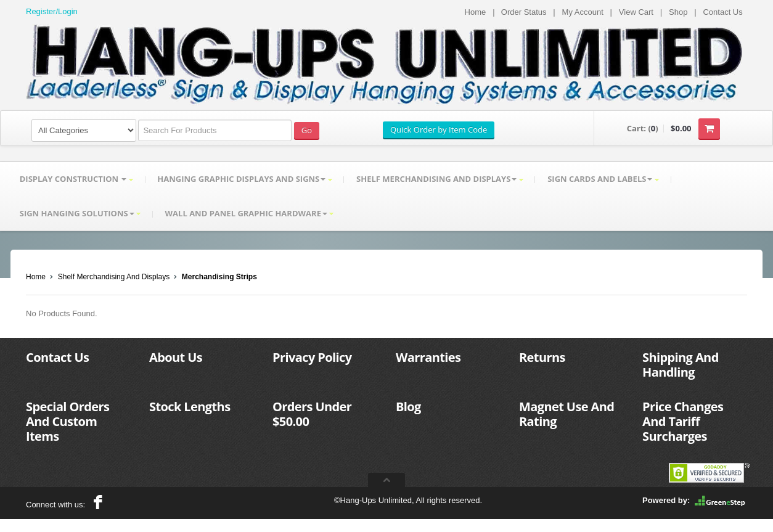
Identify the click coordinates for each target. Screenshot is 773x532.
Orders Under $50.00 (312, 415)
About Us (176, 358)
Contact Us (722, 12)
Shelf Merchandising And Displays (114, 277)
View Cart (636, 12)
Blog (408, 407)
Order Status (524, 12)
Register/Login (52, 11)
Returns (542, 358)
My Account (583, 12)
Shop (678, 12)
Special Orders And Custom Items (67, 422)
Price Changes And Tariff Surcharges (683, 422)
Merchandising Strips (219, 277)
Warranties (428, 358)
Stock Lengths (190, 407)
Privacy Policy (312, 358)
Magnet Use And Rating (566, 415)
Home (476, 12)
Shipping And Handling (681, 365)
